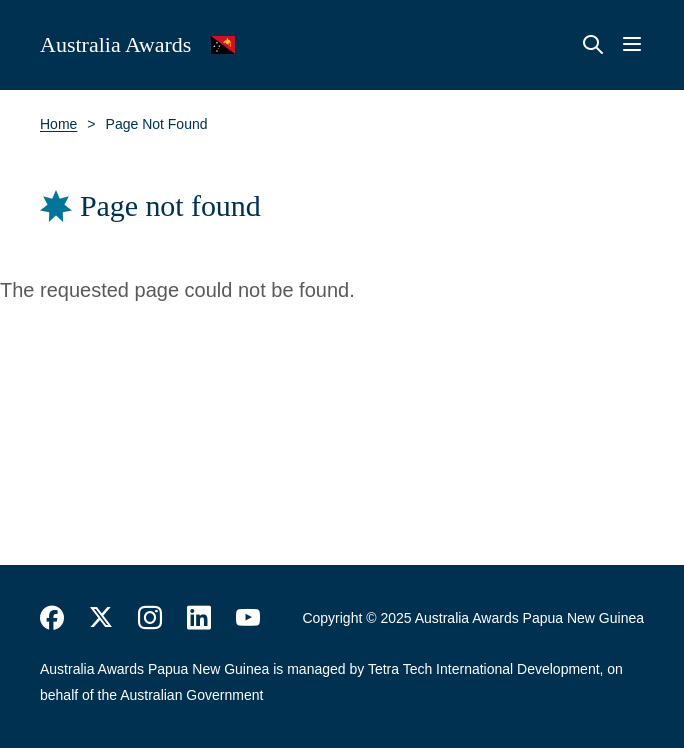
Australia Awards (115, 44)
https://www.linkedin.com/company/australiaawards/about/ (199, 618)
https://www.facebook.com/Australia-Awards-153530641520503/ (52, 618)
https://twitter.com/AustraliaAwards (101, 618)
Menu (632, 45)
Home (58, 124)
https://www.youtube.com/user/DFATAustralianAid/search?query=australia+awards (248, 618)
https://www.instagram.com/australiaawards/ (150, 618)
